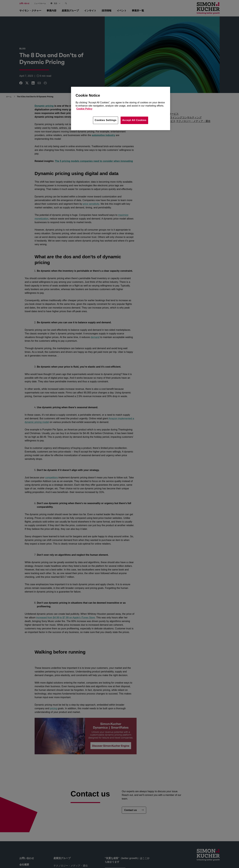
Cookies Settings (106, 120)
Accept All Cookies (134, 120)
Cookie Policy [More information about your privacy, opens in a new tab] (84, 109)
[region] (121, 108)
